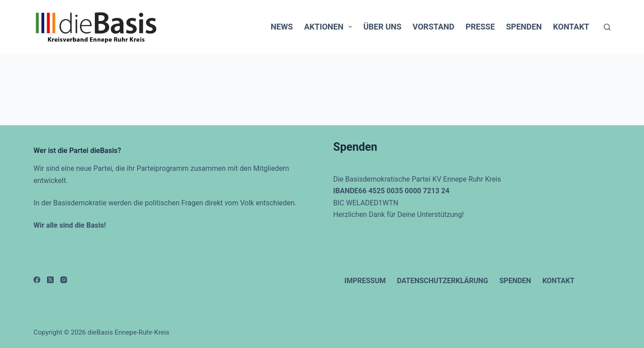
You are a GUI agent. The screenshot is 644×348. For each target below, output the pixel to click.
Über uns (382, 27)
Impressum (365, 281)
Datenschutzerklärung (443, 281)
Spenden (524, 27)
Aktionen (330, 27)
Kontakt (571, 27)
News (282, 27)
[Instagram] (64, 280)
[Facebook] (37, 280)
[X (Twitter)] (50, 280)
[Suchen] (607, 27)
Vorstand (434, 27)
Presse (480, 27)
